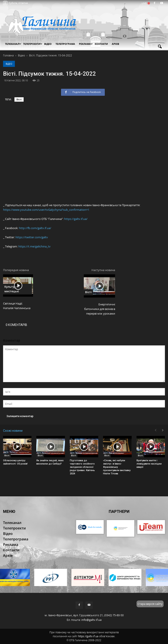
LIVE (146, 3)
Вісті (19, 99)
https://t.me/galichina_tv (34, 246)
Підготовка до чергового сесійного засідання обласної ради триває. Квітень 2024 (82, 467)
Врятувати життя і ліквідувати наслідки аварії (149, 464)
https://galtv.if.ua (88, 636)
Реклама (86, 44)
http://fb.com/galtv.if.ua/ (35, 228)
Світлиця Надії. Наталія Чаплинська (17, 306)
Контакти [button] (101, 44)
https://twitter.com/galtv (32, 237)
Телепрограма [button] (65, 44)
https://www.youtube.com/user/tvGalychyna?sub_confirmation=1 (46, 210)
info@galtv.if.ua (91, 620)
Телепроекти (33, 44)
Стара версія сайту (150, 604)
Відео (9, 64)
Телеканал (13, 44)
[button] (160, 47)
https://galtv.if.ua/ (76, 219)
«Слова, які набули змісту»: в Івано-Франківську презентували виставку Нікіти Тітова (117, 467)
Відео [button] (48, 44)
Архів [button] (115, 44)
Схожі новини (13, 431)
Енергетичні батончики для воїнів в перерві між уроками (100, 309)
